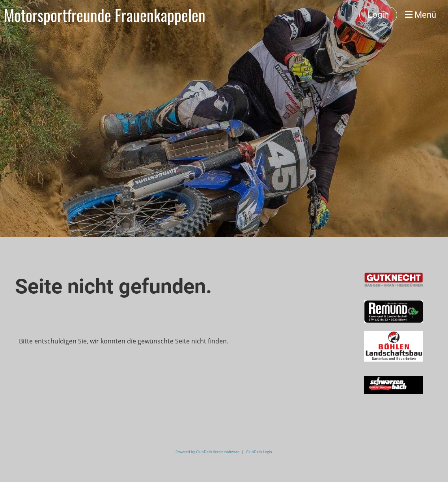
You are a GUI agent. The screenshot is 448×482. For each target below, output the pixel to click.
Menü (421, 15)
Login (378, 15)
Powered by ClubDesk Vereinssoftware (207, 452)
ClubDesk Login (259, 452)
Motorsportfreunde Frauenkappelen (105, 15)
